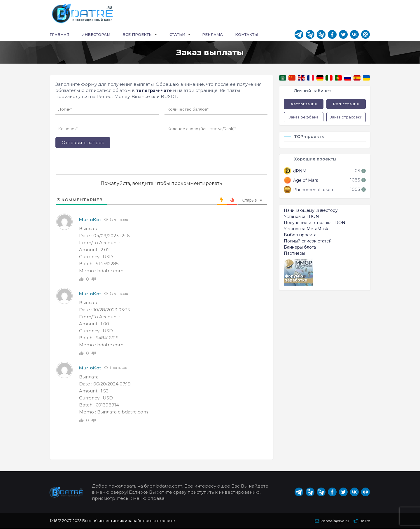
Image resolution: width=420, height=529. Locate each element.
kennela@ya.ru (332, 521)
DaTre (362, 521)
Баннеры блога (300, 247)
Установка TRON (301, 217)
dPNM (295, 171)
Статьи (177, 35)
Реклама (212, 35)
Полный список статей (308, 241)
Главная (59, 35)
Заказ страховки (346, 117)
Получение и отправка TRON (315, 223)
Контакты (247, 35)
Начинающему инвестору (311, 211)
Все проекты (138, 35)
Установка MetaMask (306, 229)
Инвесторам (96, 35)
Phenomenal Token (308, 190)
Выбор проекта (300, 235)
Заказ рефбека (303, 117)
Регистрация (346, 104)
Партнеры (294, 254)
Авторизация (304, 104)
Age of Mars (301, 180)
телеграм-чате (154, 91)
